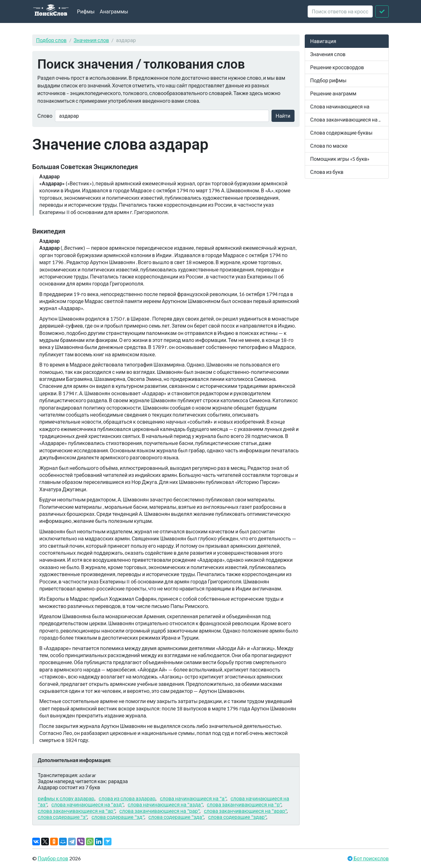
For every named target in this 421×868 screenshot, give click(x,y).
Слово (45, 116)
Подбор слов (51, 40)
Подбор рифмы (328, 80)
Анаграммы (114, 11)
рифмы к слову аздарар (66, 798)
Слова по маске (329, 146)
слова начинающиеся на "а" (193, 798)
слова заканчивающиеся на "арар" (245, 811)
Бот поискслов (371, 858)
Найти (283, 116)
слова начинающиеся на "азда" (165, 804)
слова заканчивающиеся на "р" (244, 804)
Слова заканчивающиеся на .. (345, 119)
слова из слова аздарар (127, 798)
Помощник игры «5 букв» (340, 159)
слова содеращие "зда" (176, 817)
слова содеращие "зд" (118, 817)
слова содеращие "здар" (237, 817)
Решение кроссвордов (337, 67)
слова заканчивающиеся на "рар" (160, 811)
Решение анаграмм (333, 93)
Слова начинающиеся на (340, 106)
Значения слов (92, 40)
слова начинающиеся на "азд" (87, 804)
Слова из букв (327, 172)
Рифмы (86, 11)
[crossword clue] (340, 11)
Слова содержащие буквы (341, 133)
